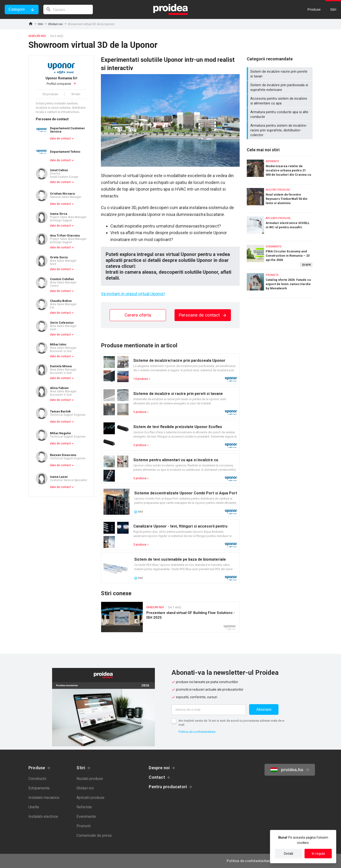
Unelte (34, 807)
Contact (157, 777)
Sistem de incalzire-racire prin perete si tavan (280, 74)
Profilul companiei (61, 81)
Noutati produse (90, 779)
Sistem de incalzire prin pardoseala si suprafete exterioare (280, 87)
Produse (37, 768)
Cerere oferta (138, 315)
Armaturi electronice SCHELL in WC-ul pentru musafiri (280, 226)
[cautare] (68, 9)
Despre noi (159, 768)
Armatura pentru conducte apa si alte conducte (280, 114)
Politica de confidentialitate (197, 732)
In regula (318, 854)
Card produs (170, 369)
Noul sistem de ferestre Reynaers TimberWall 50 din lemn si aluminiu (280, 197)
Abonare (264, 709)
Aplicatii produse (90, 798)
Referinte (84, 807)
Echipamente (39, 788)
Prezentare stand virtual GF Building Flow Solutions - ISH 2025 (170, 617)
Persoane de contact (203, 315)
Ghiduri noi (55, 24)
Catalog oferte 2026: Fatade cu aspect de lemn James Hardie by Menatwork (280, 284)
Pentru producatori (168, 787)
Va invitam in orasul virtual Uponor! (133, 294)
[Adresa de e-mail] (209, 710)
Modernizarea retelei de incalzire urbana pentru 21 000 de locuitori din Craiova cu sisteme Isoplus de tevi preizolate (280, 169)
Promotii (84, 826)
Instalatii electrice (43, 817)
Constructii (37, 779)
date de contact (60, 139)
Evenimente (86, 817)
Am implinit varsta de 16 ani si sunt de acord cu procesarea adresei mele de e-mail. (232, 723)
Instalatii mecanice (44, 798)
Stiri (40, 24)
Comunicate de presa (94, 835)
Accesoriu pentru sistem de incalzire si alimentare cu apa (280, 101)
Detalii (289, 854)
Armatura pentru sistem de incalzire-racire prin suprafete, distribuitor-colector (280, 130)
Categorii (17, 9)
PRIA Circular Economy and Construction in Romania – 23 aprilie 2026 (280, 254)
